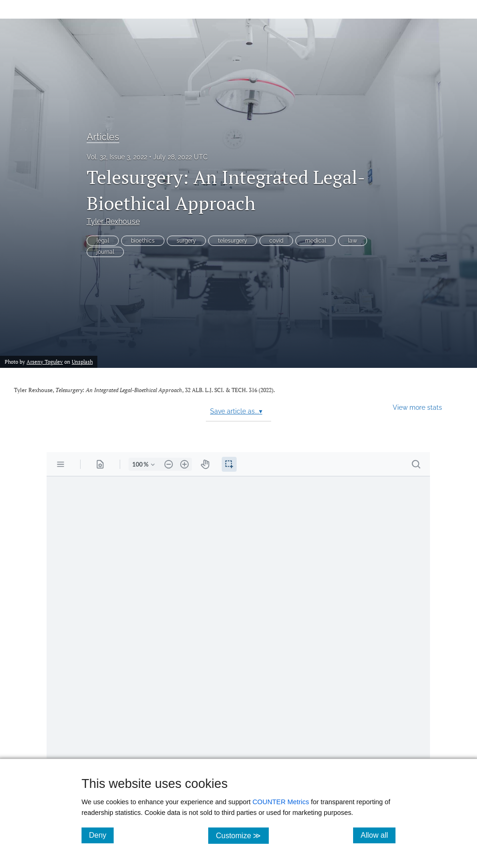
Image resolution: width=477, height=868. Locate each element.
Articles (103, 137)
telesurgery (233, 241)
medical (316, 241)
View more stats (417, 407)
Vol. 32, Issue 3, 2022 (117, 157)
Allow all (378, 835)
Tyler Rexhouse (113, 221)
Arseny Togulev (45, 362)
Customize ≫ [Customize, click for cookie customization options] (242, 835)
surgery (186, 241)
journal (105, 252)
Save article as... (236, 411)
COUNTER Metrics (281, 802)
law (353, 241)
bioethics (143, 241)
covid (276, 241)
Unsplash (82, 362)
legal (103, 241)
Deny (101, 835)
